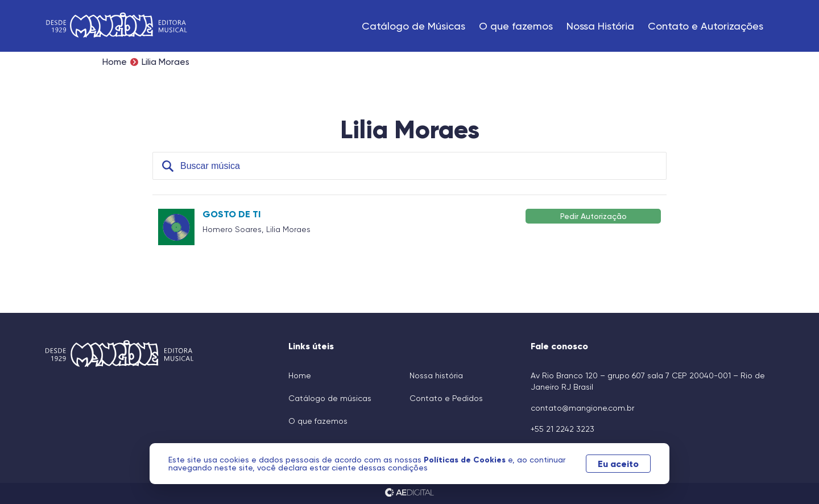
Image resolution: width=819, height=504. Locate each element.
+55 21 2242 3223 (562, 429)
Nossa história (436, 375)
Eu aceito (615, 464)
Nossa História (600, 26)
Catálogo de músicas (330, 398)
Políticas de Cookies (469, 460)
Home (115, 62)
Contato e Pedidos (446, 398)
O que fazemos (516, 26)
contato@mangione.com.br (582, 408)
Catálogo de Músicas (413, 26)
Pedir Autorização (593, 216)
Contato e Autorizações (706, 26)
